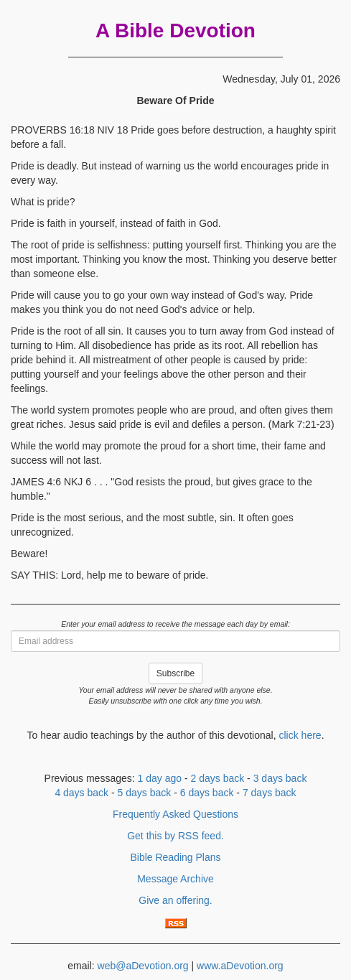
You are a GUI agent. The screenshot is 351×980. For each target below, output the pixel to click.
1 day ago (160, 778)
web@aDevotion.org (143, 966)
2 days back (218, 778)
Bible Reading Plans (175, 857)
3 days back (280, 778)
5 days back (145, 793)
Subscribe (175, 673)
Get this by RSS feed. (175, 836)
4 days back (81, 793)
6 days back (207, 793)
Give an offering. (175, 900)
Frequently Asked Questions (175, 814)
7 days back (270, 793)
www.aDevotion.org (240, 966)
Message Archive (175, 879)
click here (300, 735)
